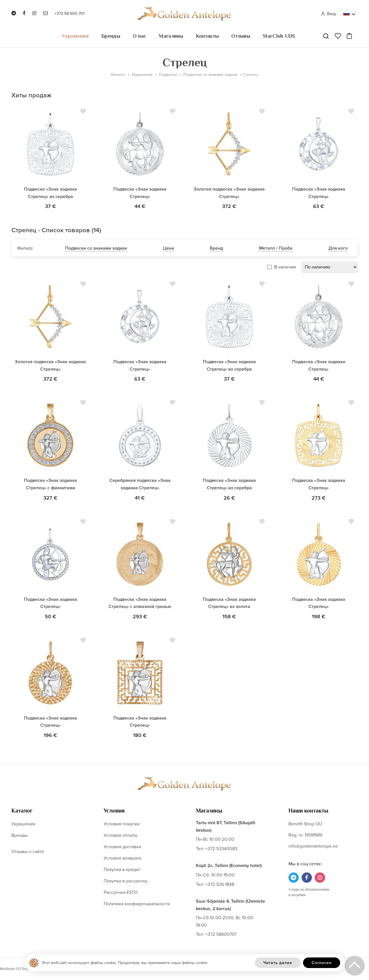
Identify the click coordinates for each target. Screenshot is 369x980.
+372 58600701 (221, 934)
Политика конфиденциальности (137, 904)
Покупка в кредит (122, 870)
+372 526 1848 (220, 884)
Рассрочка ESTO (121, 892)
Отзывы (241, 36)
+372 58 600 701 (70, 14)
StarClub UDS (279, 36)
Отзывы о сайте (28, 852)
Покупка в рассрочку (126, 881)
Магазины (171, 36)
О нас (140, 36)
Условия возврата (123, 858)
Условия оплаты (121, 835)
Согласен (322, 963)
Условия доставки (123, 847)
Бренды (111, 36)
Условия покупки (122, 824)
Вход (328, 14)
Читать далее (278, 963)
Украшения (75, 36)
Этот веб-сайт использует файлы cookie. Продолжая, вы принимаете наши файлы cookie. (125, 963)
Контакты (207, 36)
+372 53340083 (221, 849)
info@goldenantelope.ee (313, 846)
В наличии (285, 267)
